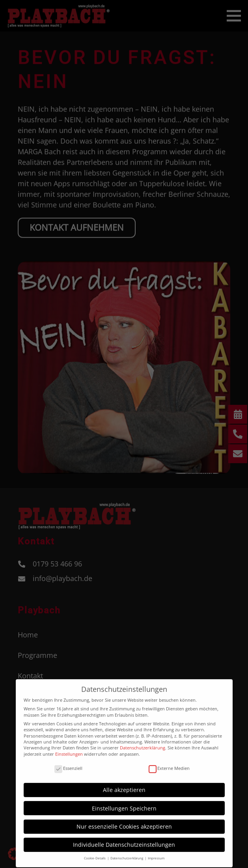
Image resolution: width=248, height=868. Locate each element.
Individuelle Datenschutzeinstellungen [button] (124, 840)
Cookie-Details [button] (95, 854)
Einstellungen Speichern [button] (124, 804)
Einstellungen (69, 749)
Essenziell (68, 763)
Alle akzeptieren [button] (124, 785)
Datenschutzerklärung (143, 743)
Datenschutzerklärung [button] (127, 854)
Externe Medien (169, 763)
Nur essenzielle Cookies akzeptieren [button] (124, 822)
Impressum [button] (156, 854)
